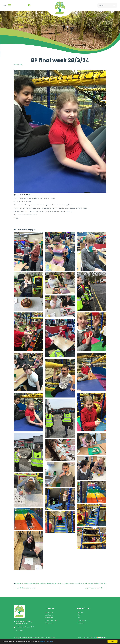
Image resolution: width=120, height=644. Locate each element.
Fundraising (49, 615)
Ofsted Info (49, 618)
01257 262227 (20, 630)
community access (29, 584)
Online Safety (81, 620)
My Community (67, 584)
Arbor (79, 615)
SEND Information (51, 620)
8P (36, 195)
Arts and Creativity (95, 584)
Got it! (112, 641)
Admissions (49, 612)
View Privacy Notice (49, 638)
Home (16, 65)
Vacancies (49, 623)
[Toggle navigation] (9, 5)
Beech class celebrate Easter (33, 588)
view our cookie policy (47, 641)
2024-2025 (110, 584)
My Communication (42, 584)
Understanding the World (80, 584)
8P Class (104, 584)
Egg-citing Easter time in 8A (102, 588)
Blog (21, 65)
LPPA (78, 618)
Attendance (81, 623)
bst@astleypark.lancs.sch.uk (25, 627)
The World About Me (55, 584)
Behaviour (80, 612)
